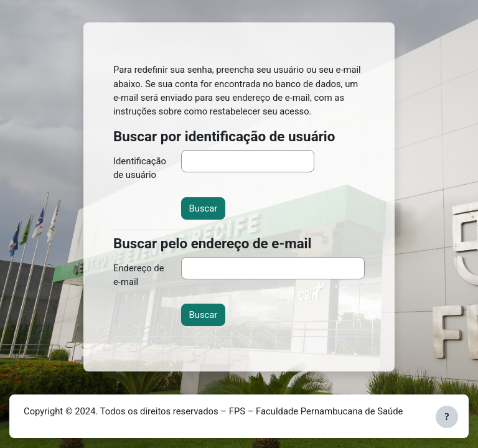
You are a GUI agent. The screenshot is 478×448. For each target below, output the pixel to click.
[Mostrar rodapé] (447, 417)
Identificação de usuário (140, 168)
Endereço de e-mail (139, 275)
